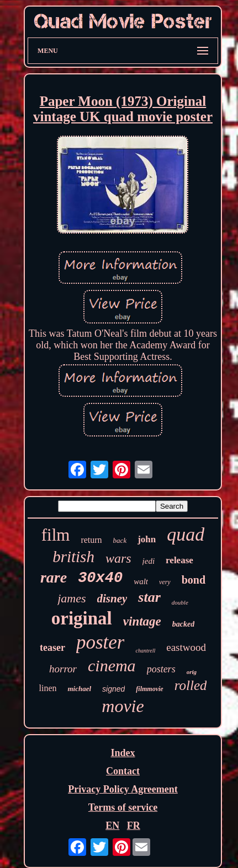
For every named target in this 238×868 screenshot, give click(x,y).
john (147, 539)
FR (134, 826)
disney (112, 599)
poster (101, 642)
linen (47, 688)
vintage (142, 621)
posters (161, 669)
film (56, 535)
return (91, 540)
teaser (52, 648)
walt (141, 581)
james (72, 598)
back (120, 540)
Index (123, 753)
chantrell (145, 651)
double (180, 602)
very (165, 582)
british (73, 557)
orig (192, 672)
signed (113, 689)
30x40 (100, 578)
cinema (112, 665)
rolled (191, 685)
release (179, 560)
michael (79, 689)
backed (183, 624)
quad (186, 534)
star (149, 597)
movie (123, 706)
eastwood (186, 647)
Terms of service (123, 807)
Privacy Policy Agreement (123, 789)
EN (112, 826)
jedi (149, 561)
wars (118, 558)
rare (54, 577)
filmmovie (149, 689)
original (82, 618)
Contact (123, 771)
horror (63, 669)
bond (194, 580)
